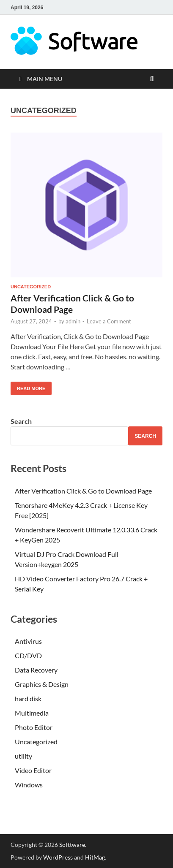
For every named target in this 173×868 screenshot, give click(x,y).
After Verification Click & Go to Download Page (83, 491)
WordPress (58, 857)
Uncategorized (31, 287)
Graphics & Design (42, 684)
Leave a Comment (109, 321)
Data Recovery (36, 670)
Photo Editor (34, 727)
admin (73, 321)
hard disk (28, 698)
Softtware (72, 845)
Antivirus (28, 641)
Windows (29, 785)
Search (21, 421)
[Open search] (152, 79)
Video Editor (33, 770)
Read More (28, 386)
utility (23, 756)
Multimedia (32, 713)
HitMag (95, 857)
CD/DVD (28, 655)
